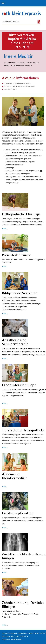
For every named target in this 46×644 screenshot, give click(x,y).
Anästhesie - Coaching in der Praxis (17, 84)
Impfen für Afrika (10, 90)
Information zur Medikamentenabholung (19, 87)
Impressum (6, 640)
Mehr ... (5, 229)
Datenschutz (17, 640)
